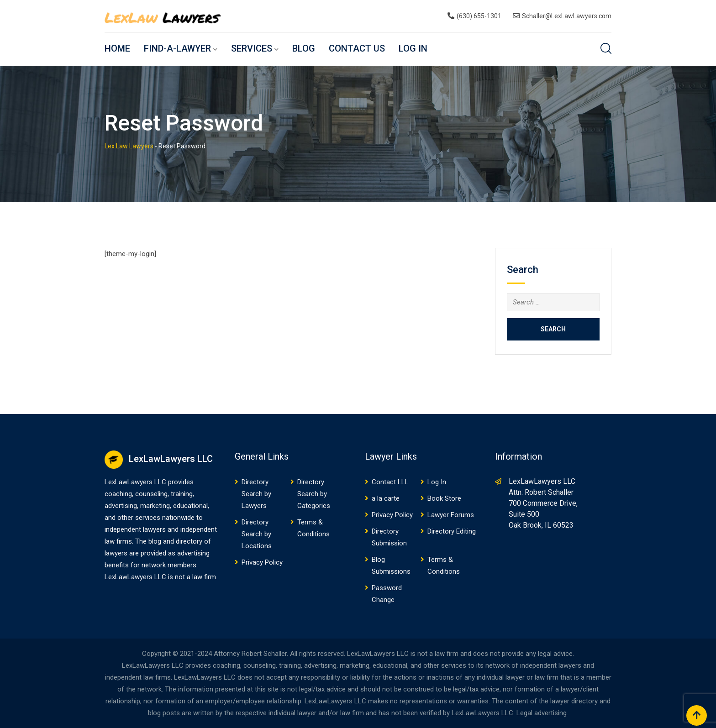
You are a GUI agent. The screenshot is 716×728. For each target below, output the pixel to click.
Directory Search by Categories (314, 494)
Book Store (444, 498)
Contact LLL (390, 482)
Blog (304, 48)
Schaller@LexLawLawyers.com (567, 16)
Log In (413, 48)
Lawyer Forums (451, 515)
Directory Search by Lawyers (256, 494)
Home (117, 48)
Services (252, 48)
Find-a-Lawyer (177, 48)
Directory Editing (452, 531)
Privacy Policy (262, 562)
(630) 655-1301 (479, 16)
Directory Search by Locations (257, 534)
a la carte (386, 498)
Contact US (357, 48)
